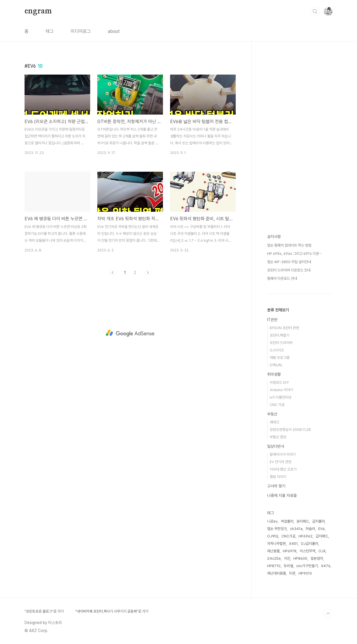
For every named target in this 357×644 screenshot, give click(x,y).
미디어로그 (81, 31)
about (114, 31)
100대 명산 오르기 (283, 469)
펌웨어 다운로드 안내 (282, 278)
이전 (113, 273)
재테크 (274, 422)
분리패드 (303, 521)
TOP (328, 614)
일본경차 (317, 558)
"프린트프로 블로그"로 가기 (44, 611)
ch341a (296, 529)
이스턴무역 (307, 551)
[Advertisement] (130, 333)
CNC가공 (288, 536)
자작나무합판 (277, 544)
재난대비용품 (277, 573)
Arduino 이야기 (281, 390)
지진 (287, 558)
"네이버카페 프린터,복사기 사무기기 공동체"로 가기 (112, 611)
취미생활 (274, 374)
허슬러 (310, 529)
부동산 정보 (278, 437)
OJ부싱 (273, 536)
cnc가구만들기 (307, 566)
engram (38, 11)
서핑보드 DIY (279, 382)
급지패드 (322, 536)
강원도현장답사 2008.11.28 (290, 430)
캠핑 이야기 (278, 477)
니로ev (272, 521)
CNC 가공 (277, 405)
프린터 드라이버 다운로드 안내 (289, 270)
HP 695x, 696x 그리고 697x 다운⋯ (295, 254)
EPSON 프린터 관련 (284, 328)
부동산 (272, 414)
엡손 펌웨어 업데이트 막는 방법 (289, 245)
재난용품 (273, 551)
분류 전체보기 (278, 310)
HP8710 (274, 566)
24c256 (274, 558)
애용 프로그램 (280, 358)
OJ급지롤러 (309, 544)
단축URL (276, 365)
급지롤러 (318, 521)
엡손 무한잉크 (277, 529)
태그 (50, 31)
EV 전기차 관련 (281, 462)
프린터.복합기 (280, 335)
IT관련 (272, 320)
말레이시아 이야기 (283, 454)
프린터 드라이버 (281, 343)
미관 (292, 573)
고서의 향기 (276, 486)
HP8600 (300, 558)
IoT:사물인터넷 (281, 397)
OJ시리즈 (277, 350)
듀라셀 (288, 566)
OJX (322, 551)
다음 (148, 273)
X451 (293, 544)
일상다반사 (276, 446)
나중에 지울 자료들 (282, 495)
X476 (326, 566)
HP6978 (290, 551)
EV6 (321, 529)
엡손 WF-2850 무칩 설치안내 (289, 262)
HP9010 (305, 573)
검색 (315, 11)
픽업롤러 (287, 521)
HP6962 (305, 536)
